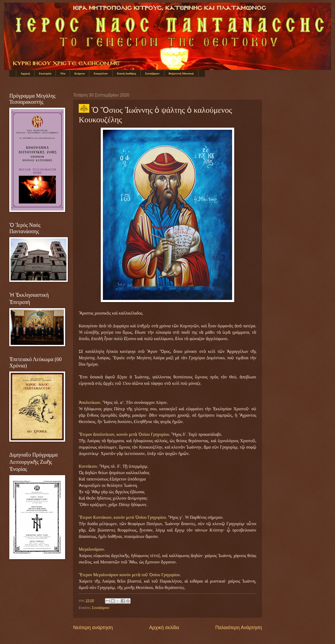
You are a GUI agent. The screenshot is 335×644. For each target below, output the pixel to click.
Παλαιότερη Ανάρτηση (239, 628)
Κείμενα (80, 73)
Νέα (63, 73)
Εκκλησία (45, 73)
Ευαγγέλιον (101, 73)
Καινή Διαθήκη (127, 73)
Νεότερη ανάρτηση (93, 628)
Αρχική (25, 73)
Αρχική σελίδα (164, 628)
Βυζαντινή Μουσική (181, 73)
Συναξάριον (152, 73)
